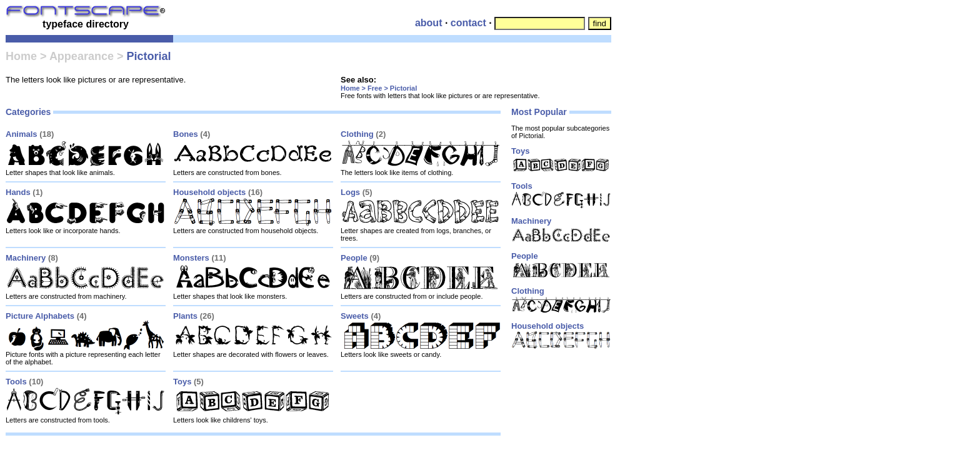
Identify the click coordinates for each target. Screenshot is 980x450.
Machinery (26, 258)
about (429, 23)
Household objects (209, 192)
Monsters (191, 258)
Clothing (357, 134)
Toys (182, 382)
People (354, 258)
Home (21, 56)
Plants (185, 316)
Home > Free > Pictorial (379, 88)
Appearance (82, 56)
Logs (350, 192)
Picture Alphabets (40, 316)
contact (468, 23)
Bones (186, 134)
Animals (22, 134)
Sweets (355, 316)
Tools (16, 382)
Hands (18, 192)
